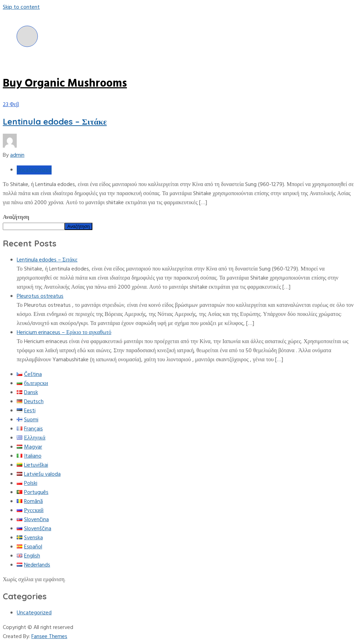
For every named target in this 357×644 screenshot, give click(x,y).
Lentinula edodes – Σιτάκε (55, 121)
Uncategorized (34, 170)
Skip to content (21, 7)
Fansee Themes (49, 637)
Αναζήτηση (16, 217)
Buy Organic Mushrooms (65, 84)
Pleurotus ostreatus (40, 296)
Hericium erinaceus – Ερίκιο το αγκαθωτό (64, 333)
